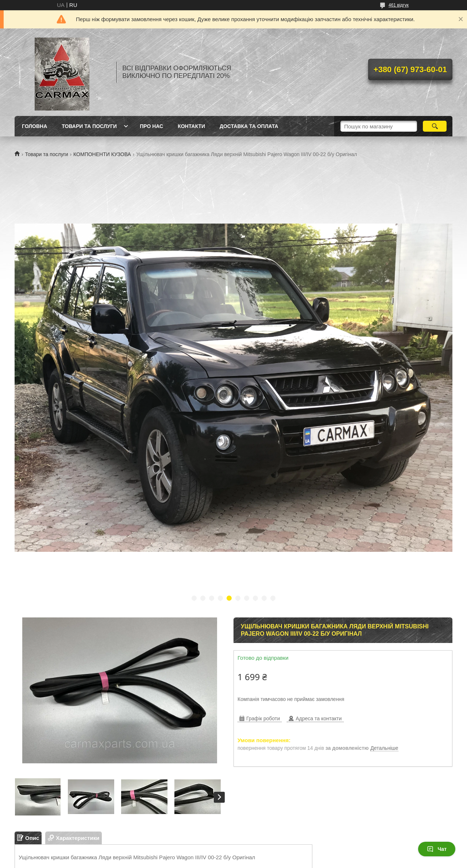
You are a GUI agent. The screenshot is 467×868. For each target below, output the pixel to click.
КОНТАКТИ (191, 126)
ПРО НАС (151, 126)
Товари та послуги (46, 154)
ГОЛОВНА (34, 126)
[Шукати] (435, 126)
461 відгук (399, 5)
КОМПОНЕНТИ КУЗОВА (102, 154)
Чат (437, 849)
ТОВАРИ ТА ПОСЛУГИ (89, 126)
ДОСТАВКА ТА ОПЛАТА (249, 126)
